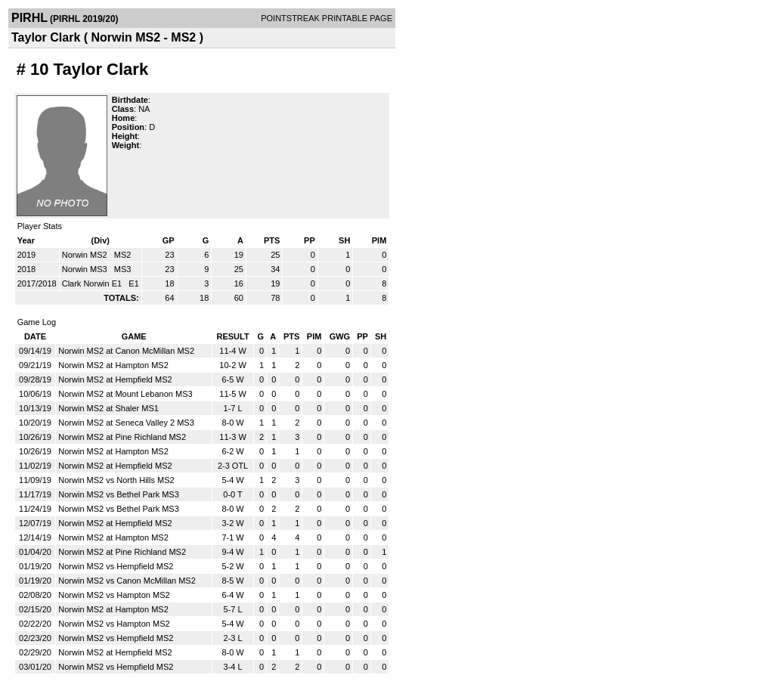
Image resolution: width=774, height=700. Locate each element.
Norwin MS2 (86, 255)
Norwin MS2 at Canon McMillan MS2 (126, 351)
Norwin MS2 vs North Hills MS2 (116, 480)
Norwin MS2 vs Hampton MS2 (114, 595)
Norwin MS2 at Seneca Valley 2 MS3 (126, 423)
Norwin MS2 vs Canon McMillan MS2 (127, 581)
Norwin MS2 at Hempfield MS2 (115, 379)
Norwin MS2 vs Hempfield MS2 (116, 566)
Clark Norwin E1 (93, 283)
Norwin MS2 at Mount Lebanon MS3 (125, 394)
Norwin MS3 (86, 269)
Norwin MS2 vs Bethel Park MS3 (119, 494)
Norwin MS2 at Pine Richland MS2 (122, 437)
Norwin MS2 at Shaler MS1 (108, 408)
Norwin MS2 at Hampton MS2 (113, 365)
